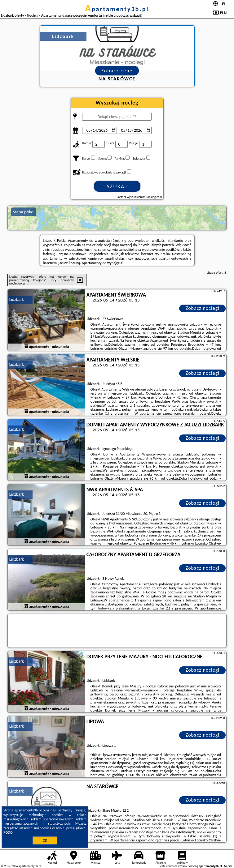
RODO (8, 832)
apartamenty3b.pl (117, 9)
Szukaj (117, 186)
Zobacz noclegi (203, 308)
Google (80, 810)
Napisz (228, 866)
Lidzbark (17, 299)
